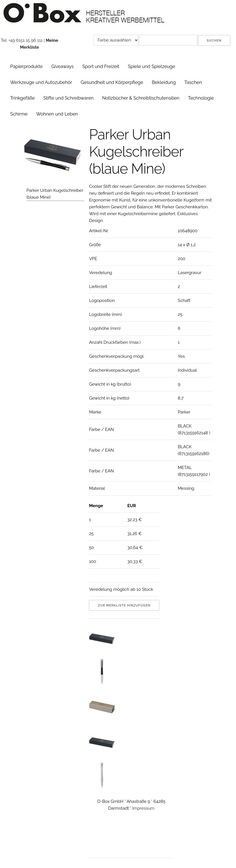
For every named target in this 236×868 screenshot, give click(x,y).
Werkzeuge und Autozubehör (41, 82)
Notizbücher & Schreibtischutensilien (141, 98)
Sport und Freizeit (101, 66)
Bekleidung (164, 82)
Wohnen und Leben (57, 114)
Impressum (143, 808)
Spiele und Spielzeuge (151, 66)
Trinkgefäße (23, 98)
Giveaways (63, 66)
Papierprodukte (27, 66)
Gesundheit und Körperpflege (112, 82)
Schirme (19, 114)
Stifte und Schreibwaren (69, 98)
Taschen (193, 82)
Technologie (201, 98)
